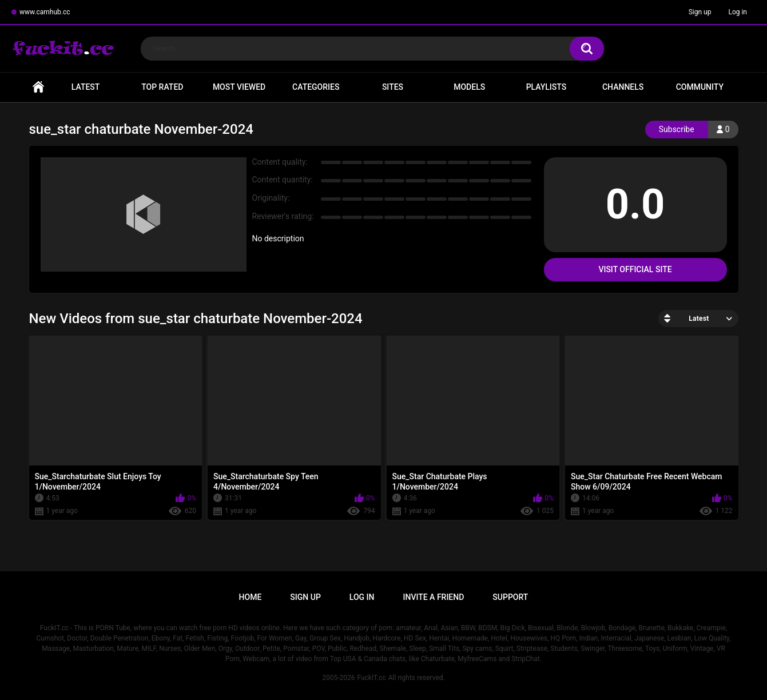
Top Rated (162, 87)
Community (700, 87)
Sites (393, 87)
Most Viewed (239, 87)
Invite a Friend (434, 597)
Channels (623, 87)
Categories (316, 87)
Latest (86, 87)
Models (469, 87)
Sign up (700, 12)
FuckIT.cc (371, 678)
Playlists (547, 87)
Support (510, 597)
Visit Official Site (635, 269)
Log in (738, 12)
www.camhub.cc (45, 12)
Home (38, 87)
